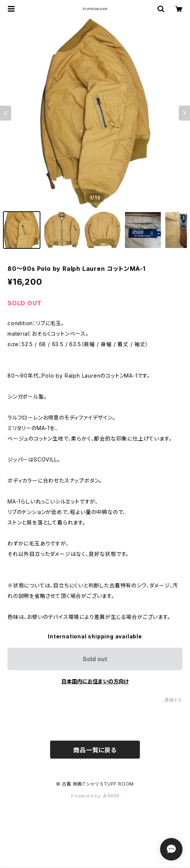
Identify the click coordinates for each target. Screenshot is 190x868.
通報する (173, 700)
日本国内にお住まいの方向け (95, 681)
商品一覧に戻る (95, 750)
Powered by (95, 796)
